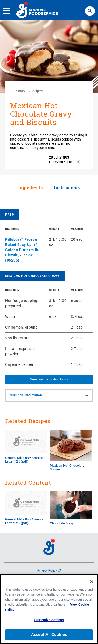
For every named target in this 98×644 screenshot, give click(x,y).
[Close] (92, 582)
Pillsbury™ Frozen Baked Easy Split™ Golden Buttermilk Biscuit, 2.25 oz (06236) (22, 250)
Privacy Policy (49, 570)
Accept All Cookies (49, 636)
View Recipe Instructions (49, 379)
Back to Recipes (30, 91)
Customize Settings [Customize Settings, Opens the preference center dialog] (49, 621)
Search (90, 8)
